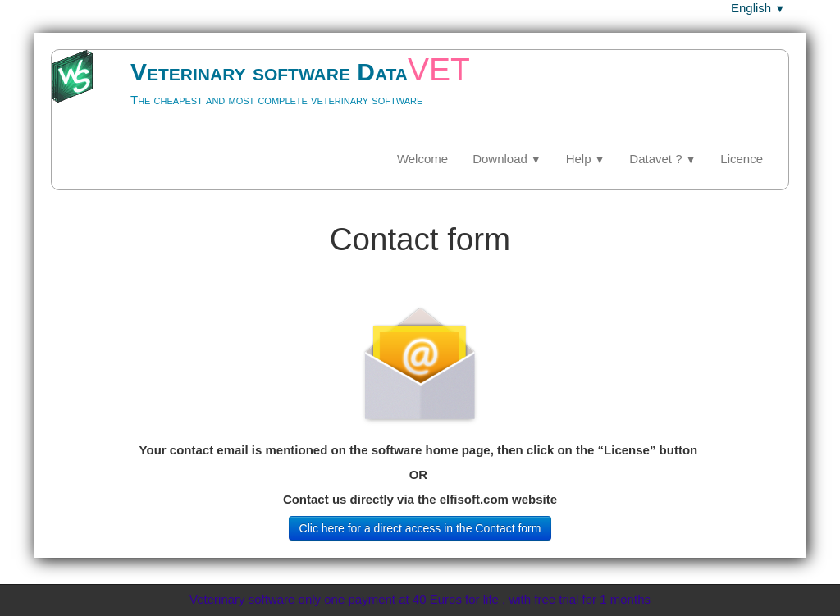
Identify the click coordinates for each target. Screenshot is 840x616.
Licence (742, 159)
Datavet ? (662, 159)
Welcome (422, 159)
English (758, 8)
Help (586, 159)
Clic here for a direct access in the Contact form (420, 528)
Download (507, 159)
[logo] (281, 95)
